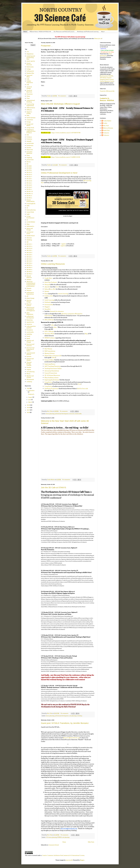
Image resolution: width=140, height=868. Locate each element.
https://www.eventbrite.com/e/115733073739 (66, 133)
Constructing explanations (30, 105)
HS (27, 164)
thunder (29, 367)
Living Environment (30, 217)
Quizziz (47, 291)
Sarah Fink (106, 130)
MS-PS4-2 (29, 272)
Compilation (48, 382)
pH (27, 296)
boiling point (30, 71)
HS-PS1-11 (30, 194)
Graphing (29, 158)
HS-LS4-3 (29, 187)
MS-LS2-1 (29, 250)
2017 (28, 410)
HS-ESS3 (29, 168)
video (52, 325)
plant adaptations (30, 313)
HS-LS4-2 (29, 185)
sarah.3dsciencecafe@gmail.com (80, 393)
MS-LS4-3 (29, 261)
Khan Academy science (51, 378)
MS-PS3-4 (29, 270)
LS (27, 220)
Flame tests (30, 150)
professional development (62, 414)
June (30, 400)
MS (27, 242)
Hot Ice (29, 162)
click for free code (82, 389)
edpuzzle (47, 287)
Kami (46, 294)
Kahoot (47, 289)
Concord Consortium (51, 373)
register (64, 244)
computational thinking (31, 101)
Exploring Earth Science (52, 380)
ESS (28, 135)
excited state (30, 143)
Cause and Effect (29, 76)
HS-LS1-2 (29, 172)
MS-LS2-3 (29, 253)
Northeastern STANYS (107, 76)
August (30, 397)
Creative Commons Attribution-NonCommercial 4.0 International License (63, 855)
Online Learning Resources (53, 264)
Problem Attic (49, 296)
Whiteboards (30, 379)
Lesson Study (30, 212)
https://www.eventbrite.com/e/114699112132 (66, 157)
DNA (28, 115)
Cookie (105, 123)
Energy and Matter (30, 125)
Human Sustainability (31, 201)
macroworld (69, 860)
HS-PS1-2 (29, 196)
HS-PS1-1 (29, 189)
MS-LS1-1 (29, 244)
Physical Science (29, 305)
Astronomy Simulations (52, 371)
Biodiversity (30, 67)
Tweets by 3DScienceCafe (107, 91)
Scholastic (48, 302)
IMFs (28, 206)
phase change (30, 298)
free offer (53, 289)
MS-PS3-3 (29, 267)
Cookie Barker (107, 121)
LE (27, 208)
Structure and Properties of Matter (30, 349)
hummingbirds (31, 203)
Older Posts (91, 842)
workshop (80, 716)
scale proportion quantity (31, 327)
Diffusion (29, 110)
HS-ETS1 (29, 170)
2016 (28, 412)
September (31, 390)
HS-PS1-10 (30, 191)
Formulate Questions (29, 152)
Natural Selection (29, 277)
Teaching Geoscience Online (53, 368)
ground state (30, 160)
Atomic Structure (29, 64)
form (57, 287)
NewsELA (47, 309)
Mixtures (29, 238)
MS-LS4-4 (29, 263)
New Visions (48, 349)
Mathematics (30, 226)
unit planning (73, 716)
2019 (28, 405)
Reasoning (30, 320)
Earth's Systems (31, 118)
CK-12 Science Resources (52, 375)
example (29, 141)
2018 (28, 407)
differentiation (31, 108)
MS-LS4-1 (29, 257)
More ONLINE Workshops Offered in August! (60, 104)
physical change (29, 301)
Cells (28, 79)
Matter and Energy (30, 229)
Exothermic (30, 145)
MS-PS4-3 (29, 274)
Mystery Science (50, 353)
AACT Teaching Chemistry (52, 366)
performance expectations (30, 293)
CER (28, 85)
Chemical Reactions (29, 91)
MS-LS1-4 (29, 246)
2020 (28, 388)
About (103, 32)
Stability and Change (30, 341)
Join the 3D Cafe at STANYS (54, 488)
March (30, 402)
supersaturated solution (31, 354)
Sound (28, 336)
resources (72, 414)
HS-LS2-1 (29, 179)
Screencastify (49, 305)
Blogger (82, 860)
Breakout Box (30, 73)
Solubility (29, 334)
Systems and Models (30, 359)
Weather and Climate (30, 377)
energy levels (30, 128)
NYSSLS (59, 837)
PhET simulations (50, 351)
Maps (28, 224)
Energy (29, 122)
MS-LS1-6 (29, 248)
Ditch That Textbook (51, 282)
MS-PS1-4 (29, 265)
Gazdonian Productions (51, 389)
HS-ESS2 (29, 166)
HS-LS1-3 (29, 174)
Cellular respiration (30, 82)
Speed (28, 338)
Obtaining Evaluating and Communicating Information (31, 284)
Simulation (30, 330)
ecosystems (30, 120)
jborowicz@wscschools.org (71, 738)
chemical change (29, 88)
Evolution (29, 139)
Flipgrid (47, 307)
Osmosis (29, 288)
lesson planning (50, 414)
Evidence (29, 137)
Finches (29, 148)
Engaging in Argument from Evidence (31, 131)
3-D (47, 837)
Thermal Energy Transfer (29, 364)
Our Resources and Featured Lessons (64, 32)
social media (78, 414)
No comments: (62, 96)
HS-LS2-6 (29, 181)
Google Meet (48, 278)
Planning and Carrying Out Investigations (31, 309)
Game (28, 155)
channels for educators (57, 311)
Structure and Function (30, 345)
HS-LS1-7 (29, 177)
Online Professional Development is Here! (59, 173)
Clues (28, 98)
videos (54, 357)
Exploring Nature (50, 364)
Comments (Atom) (54, 845)
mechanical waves (30, 233)
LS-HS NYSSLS (31, 222)
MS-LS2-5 (29, 255)
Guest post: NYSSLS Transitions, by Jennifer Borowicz (65, 723)
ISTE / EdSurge (49, 331)
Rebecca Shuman (108, 128)
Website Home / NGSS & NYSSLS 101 (40, 32)
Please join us (98, 38)
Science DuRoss (49, 360)
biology (29, 69)
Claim (28, 96)
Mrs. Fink (106, 126)
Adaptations (30, 54)
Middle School (31, 236)
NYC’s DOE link (49, 320)
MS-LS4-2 (29, 259)
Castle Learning (49, 300)
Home (25, 32)
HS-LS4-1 (29, 183)
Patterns (29, 290)
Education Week (49, 334)
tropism (29, 369)
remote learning (63, 294)
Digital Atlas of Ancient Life (53, 356)
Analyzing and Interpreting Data (31, 57)
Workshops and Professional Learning (88, 32)
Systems (29, 356)
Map (86, 334)
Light (28, 214)
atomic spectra (31, 61)
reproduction (30, 322)
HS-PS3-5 (29, 198)
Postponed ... (47, 46)
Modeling (29, 240)
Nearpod (47, 285)
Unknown (106, 133)
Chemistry (30, 94)
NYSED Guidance (50, 338)
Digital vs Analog (29, 113)
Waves (28, 374)
